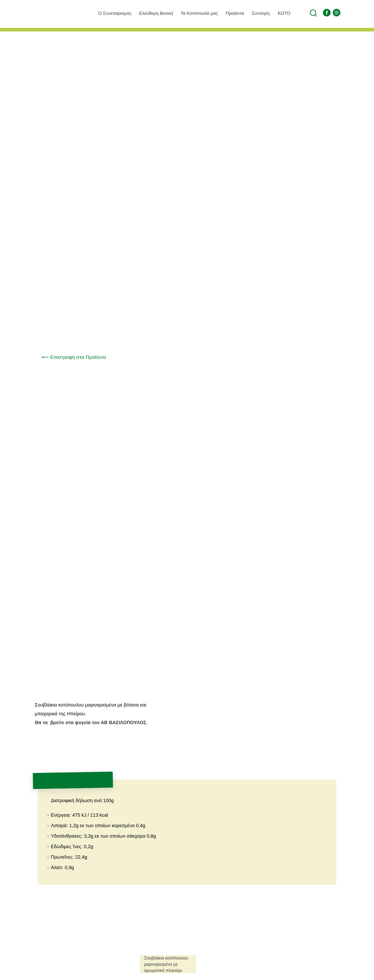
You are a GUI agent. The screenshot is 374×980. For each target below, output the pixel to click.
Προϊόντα (231, 13)
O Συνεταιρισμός (101, 13)
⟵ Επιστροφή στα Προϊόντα (76, 357)
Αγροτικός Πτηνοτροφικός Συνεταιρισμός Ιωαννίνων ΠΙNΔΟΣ (47, 24)
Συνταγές (260, 13)
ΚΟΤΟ (288, 13)
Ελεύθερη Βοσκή (146, 13)
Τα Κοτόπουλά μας (192, 13)
